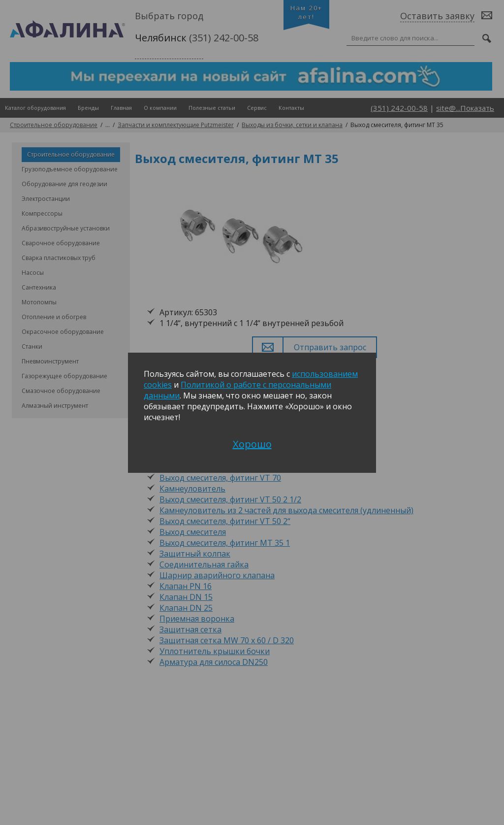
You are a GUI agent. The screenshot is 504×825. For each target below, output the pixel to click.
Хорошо (252, 444)
